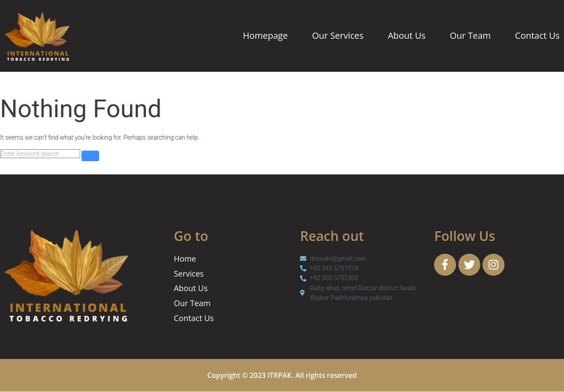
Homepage (265, 35)
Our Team (470, 35)
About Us (407, 35)
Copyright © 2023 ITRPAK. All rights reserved (282, 376)
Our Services (338, 35)
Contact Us (537, 35)
